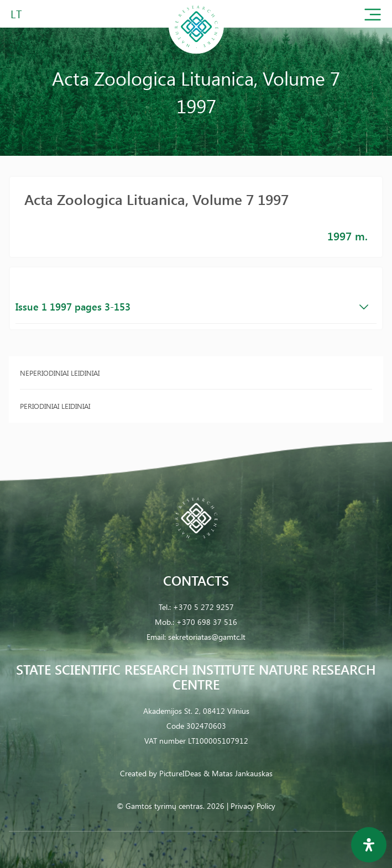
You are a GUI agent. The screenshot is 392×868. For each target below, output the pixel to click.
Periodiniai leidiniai (55, 406)
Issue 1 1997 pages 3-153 (192, 307)
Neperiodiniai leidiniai (60, 373)
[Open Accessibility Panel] (369, 845)
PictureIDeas (180, 773)
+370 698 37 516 (207, 622)
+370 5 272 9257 (203, 607)
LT (16, 14)
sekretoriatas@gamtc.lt (207, 637)
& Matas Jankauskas (238, 773)
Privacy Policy (253, 806)
